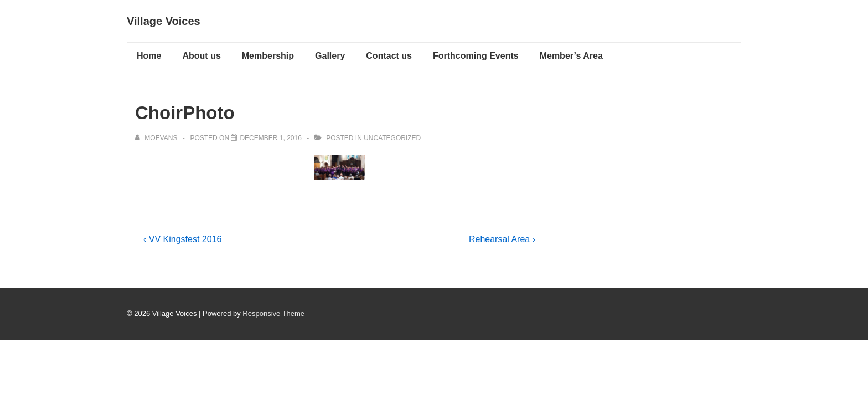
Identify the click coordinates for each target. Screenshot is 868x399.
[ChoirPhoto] (270, 138)
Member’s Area (571, 56)
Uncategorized (392, 138)
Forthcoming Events (476, 56)
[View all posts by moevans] (157, 138)
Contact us (389, 56)
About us (201, 56)
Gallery (330, 56)
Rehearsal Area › (502, 239)
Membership (268, 56)
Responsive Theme (273, 313)
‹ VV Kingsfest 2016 (182, 239)
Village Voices (164, 21)
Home (149, 56)
